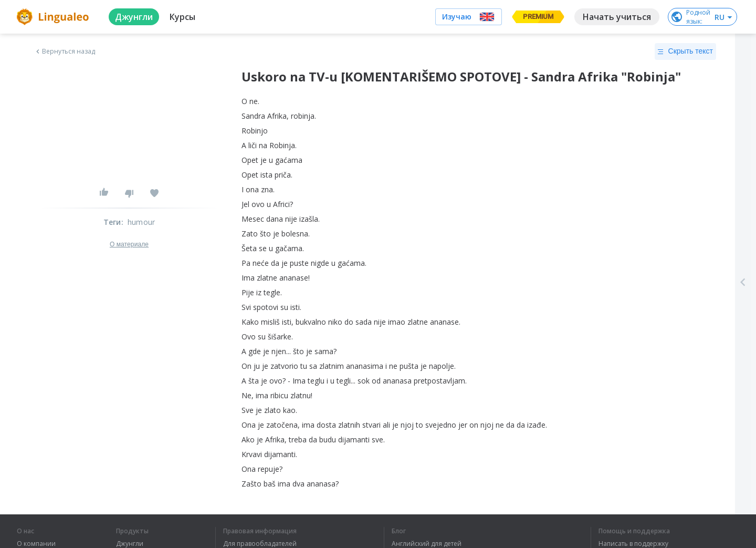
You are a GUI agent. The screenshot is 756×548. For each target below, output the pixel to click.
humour (141, 222)
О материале (129, 244)
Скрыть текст (685, 51)
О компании (36, 544)
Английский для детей (427, 544)
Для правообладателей (260, 544)
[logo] (54, 17)
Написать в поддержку (633, 544)
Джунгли (130, 544)
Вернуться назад (65, 51)
